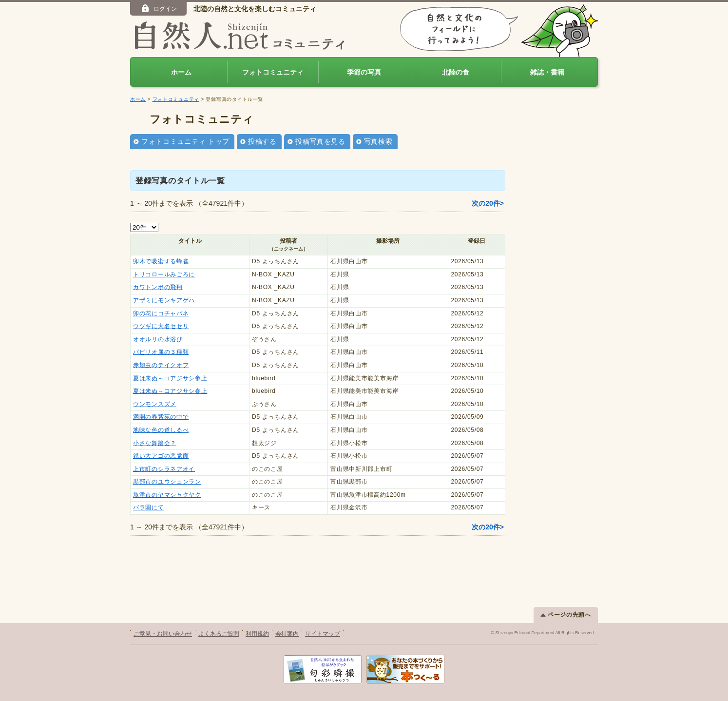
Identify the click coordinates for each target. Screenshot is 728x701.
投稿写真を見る (320, 141)
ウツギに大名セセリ (161, 326)
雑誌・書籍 (547, 72)
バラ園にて (149, 507)
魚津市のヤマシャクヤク (167, 495)
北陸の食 (456, 72)
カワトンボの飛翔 (158, 287)
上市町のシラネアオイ (164, 469)
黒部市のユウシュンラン (167, 482)
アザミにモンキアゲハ (164, 300)
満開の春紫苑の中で (161, 417)
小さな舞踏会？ (155, 443)
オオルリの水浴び (158, 339)
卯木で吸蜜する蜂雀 (161, 261)
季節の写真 (364, 72)
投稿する (262, 141)
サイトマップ (323, 634)
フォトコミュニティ (273, 72)
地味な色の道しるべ (161, 430)
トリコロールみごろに (164, 274)
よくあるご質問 (219, 634)
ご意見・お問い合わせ (163, 634)
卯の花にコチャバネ (161, 313)
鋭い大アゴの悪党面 (161, 456)
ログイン (159, 8)
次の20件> (488, 203)
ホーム (181, 72)
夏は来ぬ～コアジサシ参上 (170, 378)
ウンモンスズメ (155, 404)
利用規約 (257, 634)
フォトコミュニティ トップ (185, 141)
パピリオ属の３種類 (161, 352)
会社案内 (287, 634)
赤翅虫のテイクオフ (161, 365)
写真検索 (378, 141)
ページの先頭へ (566, 615)
